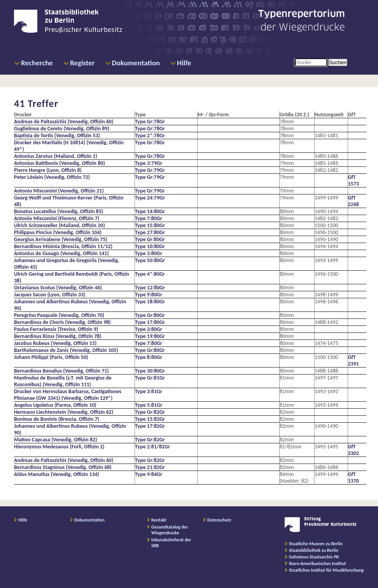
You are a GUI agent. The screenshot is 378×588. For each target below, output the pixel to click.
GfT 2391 (353, 360)
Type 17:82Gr (150, 426)
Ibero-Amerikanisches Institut (318, 563)
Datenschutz (219, 520)
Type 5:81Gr (149, 405)
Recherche (37, 63)
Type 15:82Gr (150, 419)
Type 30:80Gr (150, 371)
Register (82, 63)
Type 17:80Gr (150, 322)
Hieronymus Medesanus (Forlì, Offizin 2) (59, 447)
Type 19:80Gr (150, 336)
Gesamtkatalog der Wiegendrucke (170, 530)
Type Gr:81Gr (150, 378)
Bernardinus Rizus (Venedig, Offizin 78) (58, 336)
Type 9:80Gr (149, 295)
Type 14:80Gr (150, 211)
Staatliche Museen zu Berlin (316, 544)
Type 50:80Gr (150, 260)
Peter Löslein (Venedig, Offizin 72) (52, 177)
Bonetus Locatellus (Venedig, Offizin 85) (59, 211)
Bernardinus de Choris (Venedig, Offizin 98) (62, 322)
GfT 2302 (353, 450)
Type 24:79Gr (150, 198)
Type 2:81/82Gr (152, 447)
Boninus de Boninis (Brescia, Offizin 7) (57, 419)
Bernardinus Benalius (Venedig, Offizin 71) (61, 371)
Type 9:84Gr (149, 474)
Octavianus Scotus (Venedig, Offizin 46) (58, 288)
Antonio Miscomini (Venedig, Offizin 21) (59, 191)
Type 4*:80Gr (150, 274)
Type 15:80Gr (150, 225)
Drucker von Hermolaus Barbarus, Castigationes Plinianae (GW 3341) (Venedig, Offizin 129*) (68, 395)
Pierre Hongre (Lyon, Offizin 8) (48, 170)
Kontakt (159, 520)
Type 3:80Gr (149, 253)
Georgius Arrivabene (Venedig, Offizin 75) (61, 239)
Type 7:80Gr (149, 218)
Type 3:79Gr (149, 163)
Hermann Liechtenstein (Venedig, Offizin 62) (64, 412)
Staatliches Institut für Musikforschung (326, 570)
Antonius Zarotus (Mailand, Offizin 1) (56, 156)
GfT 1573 (353, 180)
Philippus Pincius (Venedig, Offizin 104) (58, 232)
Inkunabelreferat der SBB (171, 543)
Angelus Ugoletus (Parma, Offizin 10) (55, 405)
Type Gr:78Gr (150, 122)
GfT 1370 (353, 478)
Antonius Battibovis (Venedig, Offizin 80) (59, 163)
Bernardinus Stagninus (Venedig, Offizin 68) (63, 467)
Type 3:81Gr (149, 391)
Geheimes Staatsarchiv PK (314, 557)
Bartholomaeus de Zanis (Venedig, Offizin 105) (66, 350)
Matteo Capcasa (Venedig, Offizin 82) (56, 440)
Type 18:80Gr (150, 302)
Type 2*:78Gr (150, 136)
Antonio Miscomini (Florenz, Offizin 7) (57, 218)
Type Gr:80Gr (150, 239)
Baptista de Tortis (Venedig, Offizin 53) (57, 136)
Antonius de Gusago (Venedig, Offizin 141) (61, 253)
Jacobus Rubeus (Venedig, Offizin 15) (55, 343)
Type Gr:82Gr (150, 412)
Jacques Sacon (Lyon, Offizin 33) (50, 295)
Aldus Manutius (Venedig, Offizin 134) (57, 474)
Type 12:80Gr (150, 288)
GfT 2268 (353, 201)
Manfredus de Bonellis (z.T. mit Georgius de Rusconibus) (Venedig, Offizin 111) (63, 381)
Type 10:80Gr (150, 246)
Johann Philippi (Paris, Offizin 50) (51, 357)
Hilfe (184, 63)
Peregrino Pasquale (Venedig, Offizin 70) (59, 315)
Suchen (338, 62)
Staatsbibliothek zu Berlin (314, 550)
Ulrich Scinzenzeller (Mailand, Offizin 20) (59, 225)
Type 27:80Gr (150, 232)
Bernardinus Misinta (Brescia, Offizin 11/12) (63, 246)
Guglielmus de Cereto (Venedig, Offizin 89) (62, 129)
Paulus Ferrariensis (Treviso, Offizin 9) (56, 329)
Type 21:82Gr (150, 467)
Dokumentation (136, 63)
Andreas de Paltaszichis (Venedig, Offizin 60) (64, 122)
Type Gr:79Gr (150, 170)
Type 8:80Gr (149, 357)
